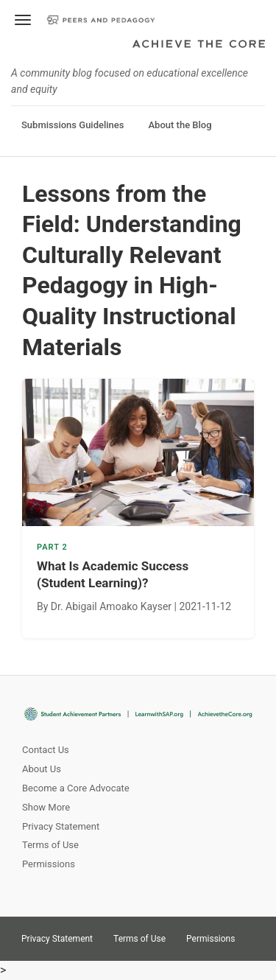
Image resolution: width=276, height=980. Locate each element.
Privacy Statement (61, 826)
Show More (46, 807)
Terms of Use (50, 845)
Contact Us (46, 750)
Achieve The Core (199, 45)
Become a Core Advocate (76, 788)
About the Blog (180, 125)
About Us (42, 769)
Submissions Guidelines (72, 125)
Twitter (258, 934)
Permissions (49, 864)
